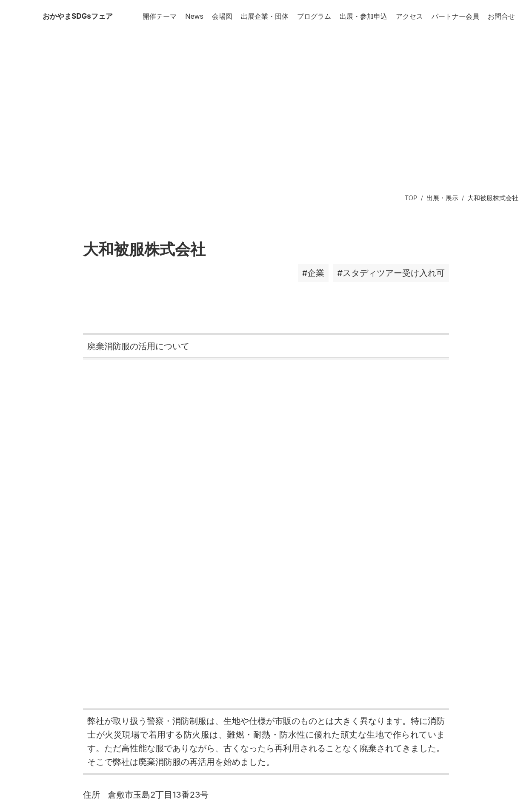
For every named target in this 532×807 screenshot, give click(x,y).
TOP (411, 198)
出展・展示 (442, 198)
